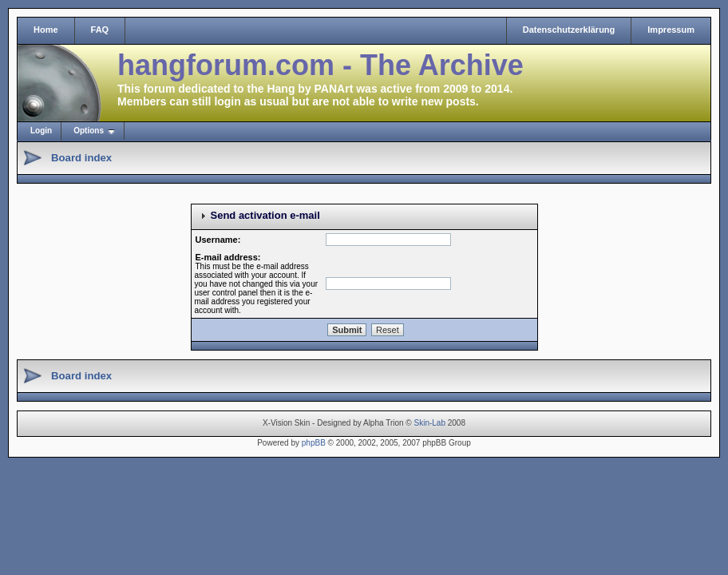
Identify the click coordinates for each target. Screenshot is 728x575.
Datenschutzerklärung (569, 30)
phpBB (314, 443)
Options (89, 131)
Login (41, 131)
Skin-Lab (430, 423)
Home (46, 30)
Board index (81, 158)
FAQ (100, 30)
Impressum (671, 30)
